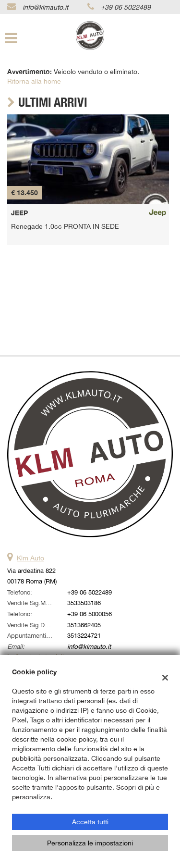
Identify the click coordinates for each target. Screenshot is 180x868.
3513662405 (84, 625)
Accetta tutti (90, 822)
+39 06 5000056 (90, 614)
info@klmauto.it (45, 7)
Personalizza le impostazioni (90, 843)
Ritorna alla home (34, 81)
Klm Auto (30, 558)
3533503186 (84, 603)
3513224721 (84, 635)
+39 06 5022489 (126, 7)
